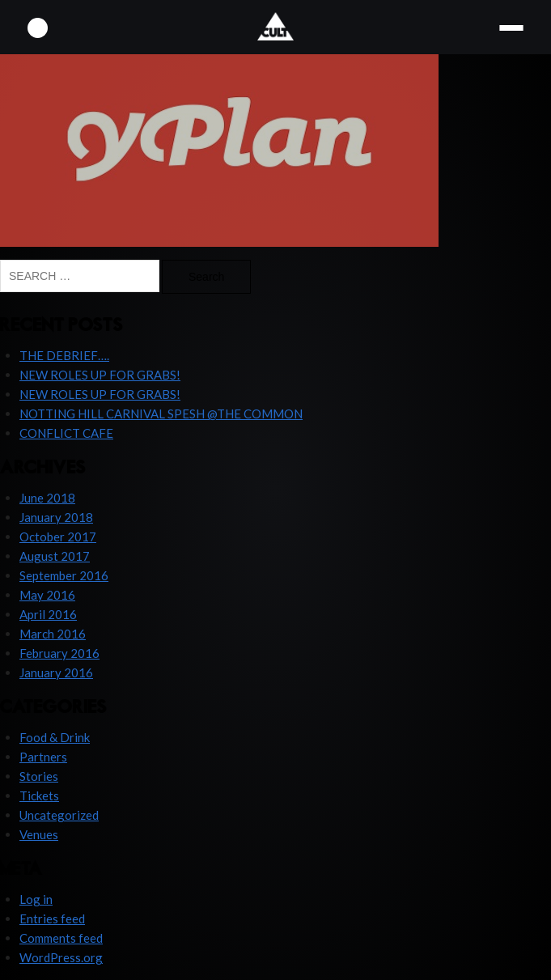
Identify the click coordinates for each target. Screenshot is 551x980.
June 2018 (47, 498)
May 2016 (47, 595)
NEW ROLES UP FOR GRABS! (100, 375)
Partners (43, 757)
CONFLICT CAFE (66, 433)
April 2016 (48, 614)
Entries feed (52, 918)
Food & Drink (55, 737)
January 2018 (56, 517)
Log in (36, 899)
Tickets (39, 795)
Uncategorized (59, 815)
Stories (39, 776)
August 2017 (55, 556)
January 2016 (56, 672)
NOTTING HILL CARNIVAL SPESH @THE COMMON (161, 414)
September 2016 (64, 575)
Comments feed (61, 938)
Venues (39, 834)
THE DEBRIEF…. (64, 355)
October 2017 (58, 537)
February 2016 (59, 653)
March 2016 (53, 634)
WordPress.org (61, 957)
